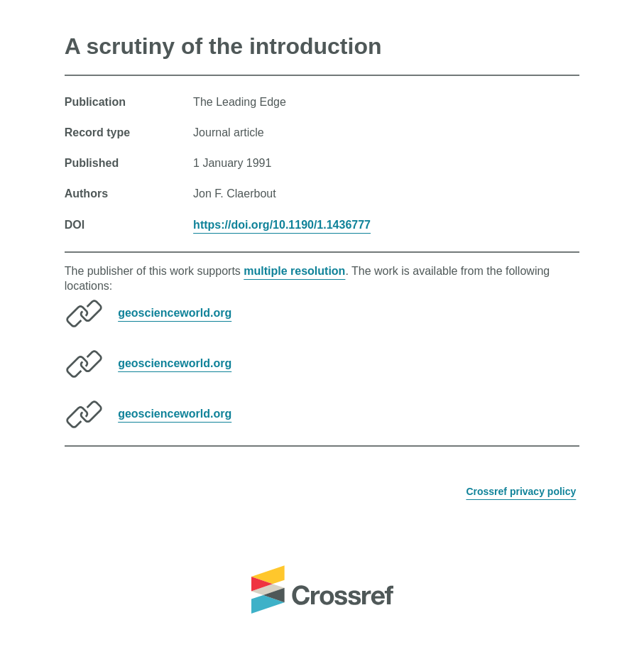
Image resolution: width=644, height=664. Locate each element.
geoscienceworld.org (175, 313)
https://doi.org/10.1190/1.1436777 (282, 225)
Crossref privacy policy (521, 491)
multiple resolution (294, 271)
